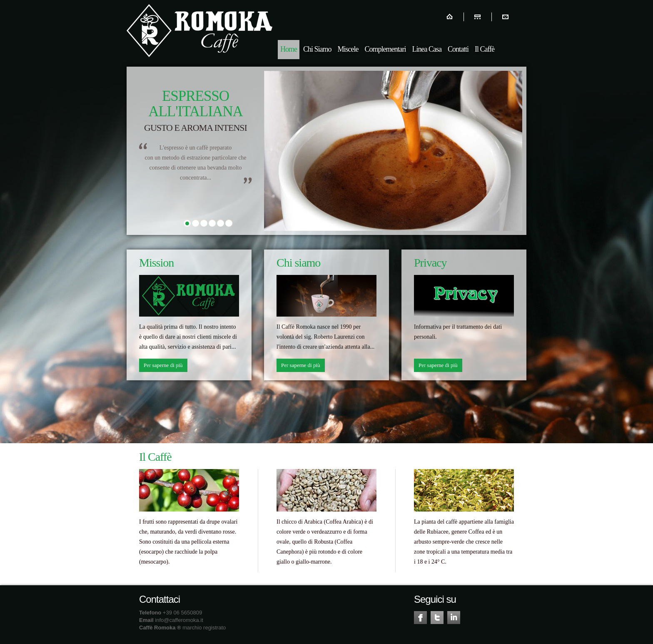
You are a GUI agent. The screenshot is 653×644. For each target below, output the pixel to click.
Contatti (458, 49)
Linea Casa (426, 49)
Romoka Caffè (199, 31)
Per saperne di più (163, 365)
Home (289, 49)
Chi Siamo (317, 49)
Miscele (348, 49)
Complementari (385, 49)
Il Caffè (485, 49)
